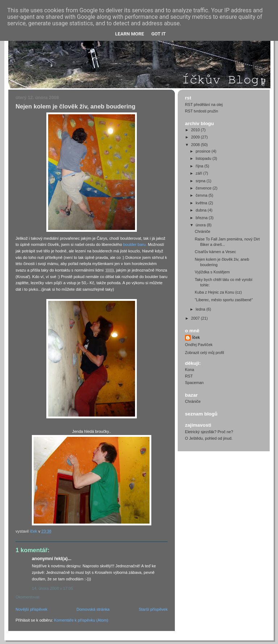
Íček (196, 337)
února (201, 225)
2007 (196, 318)
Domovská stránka (93, 609)
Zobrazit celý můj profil (205, 353)
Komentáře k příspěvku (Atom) (81, 620)
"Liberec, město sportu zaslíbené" (224, 300)
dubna (202, 210)
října (200, 166)
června (202, 195)
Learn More (130, 34)
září (200, 173)
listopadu (204, 158)
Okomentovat (28, 597)
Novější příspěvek (31, 609)
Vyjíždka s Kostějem (212, 272)
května (202, 203)
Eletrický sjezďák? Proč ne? (209, 432)
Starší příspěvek (153, 609)
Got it (159, 34)
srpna (201, 181)
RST (189, 376)
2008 (196, 145)
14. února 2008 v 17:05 (52, 588)
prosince (204, 151)
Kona (189, 370)
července (204, 188)
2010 (196, 130)
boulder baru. (135, 244)
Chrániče (203, 231)
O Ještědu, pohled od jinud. (209, 438)
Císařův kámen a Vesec (215, 252)
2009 (196, 137)
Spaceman (194, 383)
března (202, 218)
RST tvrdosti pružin (201, 111)
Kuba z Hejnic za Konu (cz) (218, 292)
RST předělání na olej (204, 105)
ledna (201, 309)
